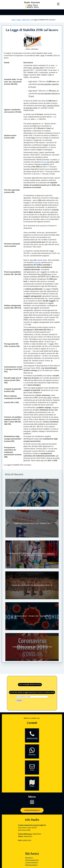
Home (14, 20)
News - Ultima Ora (23, 20)
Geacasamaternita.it (32, 860)
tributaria (37, 262)
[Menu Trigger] (58, 4)
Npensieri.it (29, 858)
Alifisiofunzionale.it (31, 865)
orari (45, 162)
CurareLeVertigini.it (32, 862)
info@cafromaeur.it (32, 810)
